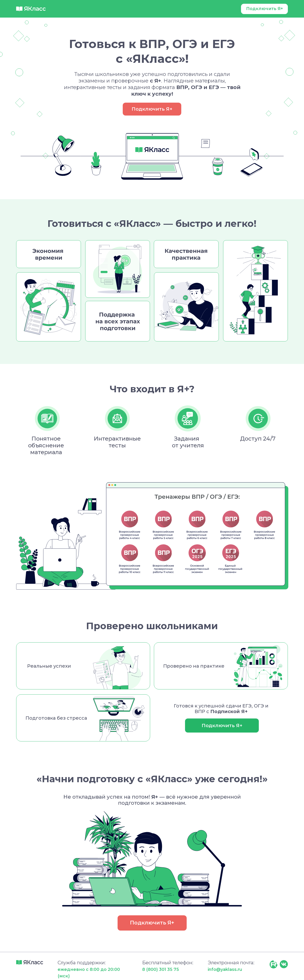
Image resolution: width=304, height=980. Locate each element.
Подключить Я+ (265, 9)
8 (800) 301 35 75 (161, 969)
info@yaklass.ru (225, 969)
